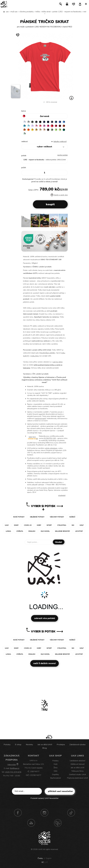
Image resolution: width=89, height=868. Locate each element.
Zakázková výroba (77, 745)
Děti (56, 771)
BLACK (40, 122)
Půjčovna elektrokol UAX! (77, 778)
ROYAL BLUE (60, 122)
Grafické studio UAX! (77, 775)
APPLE (56, 130)
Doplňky (55, 775)
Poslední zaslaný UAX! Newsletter (44, 798)
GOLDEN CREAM (32, 130)
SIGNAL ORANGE (28, 130)
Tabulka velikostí (60, 142)
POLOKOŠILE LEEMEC (47, 353)
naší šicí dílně (57, 362)
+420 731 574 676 (13, 772)
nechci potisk (63, 155)
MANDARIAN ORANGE (24, 130)
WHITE (24, 122)
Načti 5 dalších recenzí (44, 663)
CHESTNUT (48, 130)
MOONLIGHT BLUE (56, 122)
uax (7, 12)
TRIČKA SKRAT (46, 12)
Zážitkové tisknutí (77, 764)
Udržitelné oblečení (77, 761)
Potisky (7, 745)
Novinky (29, 745)
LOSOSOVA (40, 126)
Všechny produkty (27, 12)
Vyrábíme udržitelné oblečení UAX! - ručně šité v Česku (4, 12)
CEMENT (28, 122)
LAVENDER (32, 126)
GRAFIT (36, 122)
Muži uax (14, 12)
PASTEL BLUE (28, 126)
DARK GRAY (32, 122)
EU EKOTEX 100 (50, 438)
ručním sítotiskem (51, 448)
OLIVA (52, 130)
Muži (56, 764)
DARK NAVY (48, 122)
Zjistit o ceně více (59, 195)
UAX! (40, 849)
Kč (43, 862)
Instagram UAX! (44, 813)
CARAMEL (40, 130)
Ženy (56, 768)
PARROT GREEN (60, 130)
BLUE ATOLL (24, 126)
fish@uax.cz (15, 768)
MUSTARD (36, 130)
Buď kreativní (56, 778)
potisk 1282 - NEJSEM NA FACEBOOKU (67, 12)
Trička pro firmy (77, 771)
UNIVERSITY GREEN (64, 130)
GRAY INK (52, 122)
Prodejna (61, 745)
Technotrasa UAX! (58, 823)
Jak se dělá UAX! (45, 745)
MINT (24, 134)
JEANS (44, 122)
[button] (65, 221)
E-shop (18, 745)
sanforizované (40, 418)
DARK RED (60, 126)
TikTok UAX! (71, 813)
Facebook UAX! (18, 813)
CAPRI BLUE (64, 122)
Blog (45, 748)
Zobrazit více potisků (45, 618)
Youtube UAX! (31, 823)
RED (85, 12)
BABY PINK (36, 126)
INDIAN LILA (48, 126)
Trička (38, 12)
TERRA (64, 126)
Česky (40, 858)
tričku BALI (35, 356)
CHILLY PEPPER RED (56, 126)
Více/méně (62, 495)
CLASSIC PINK (44, 126)
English (49, 858)
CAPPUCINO (44, 130)
